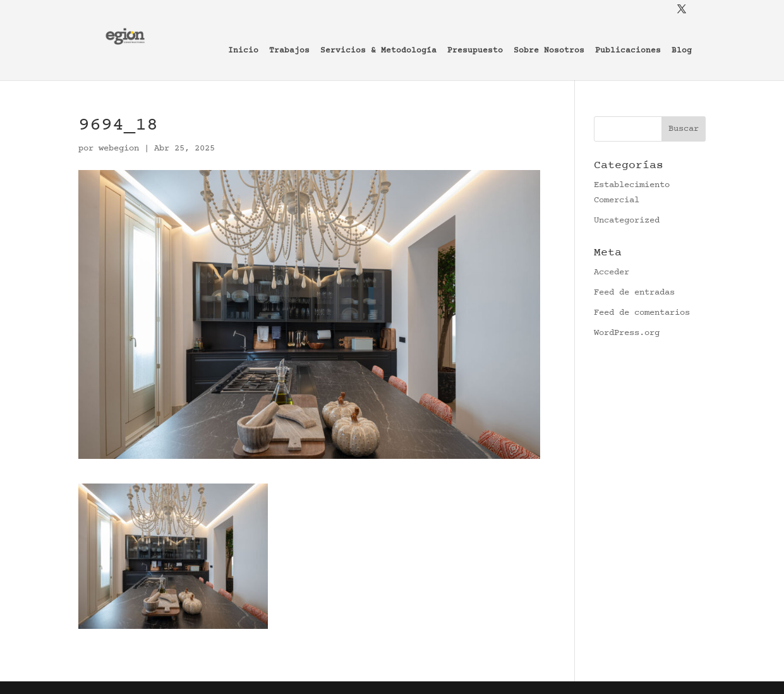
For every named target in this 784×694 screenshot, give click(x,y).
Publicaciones (628, 51)
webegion (119, 149)
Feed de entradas (634, 293)
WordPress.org (627, 333)
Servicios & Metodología (378, 51)
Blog (682, 51)
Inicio (243, 51)
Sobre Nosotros (549, 51)
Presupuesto (475, 51)
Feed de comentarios (642, 313)
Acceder (612, 272)
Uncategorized (627, 221)
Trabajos (289, 51)
